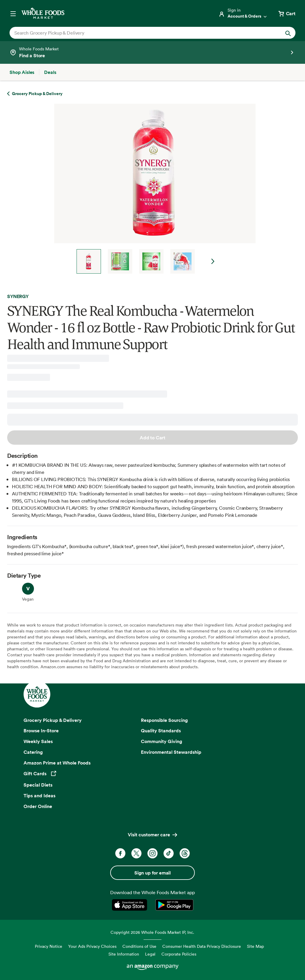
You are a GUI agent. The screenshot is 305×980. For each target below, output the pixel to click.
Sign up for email (152, 873)
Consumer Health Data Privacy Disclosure (202, 946)
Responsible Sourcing (164, 720)
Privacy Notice (49, 946)
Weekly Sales (38, 741)
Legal (150, 954)
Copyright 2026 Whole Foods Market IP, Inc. (152, 932)
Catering (33, 752)
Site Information (124, 954)
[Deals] (50, 72)
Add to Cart (152, 438)
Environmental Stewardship (171, 752)
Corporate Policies (179, 954)
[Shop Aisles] (22, 72)
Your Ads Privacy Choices (92, 946)
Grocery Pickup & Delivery (53, 720)
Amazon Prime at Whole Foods (57, 763)
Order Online (38, 806)
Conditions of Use (139, 946)
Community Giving (162, 741)
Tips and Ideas (39, 796)
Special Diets (38, 785)
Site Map (255, 946)
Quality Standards (161, 731)
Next (213, 261)
